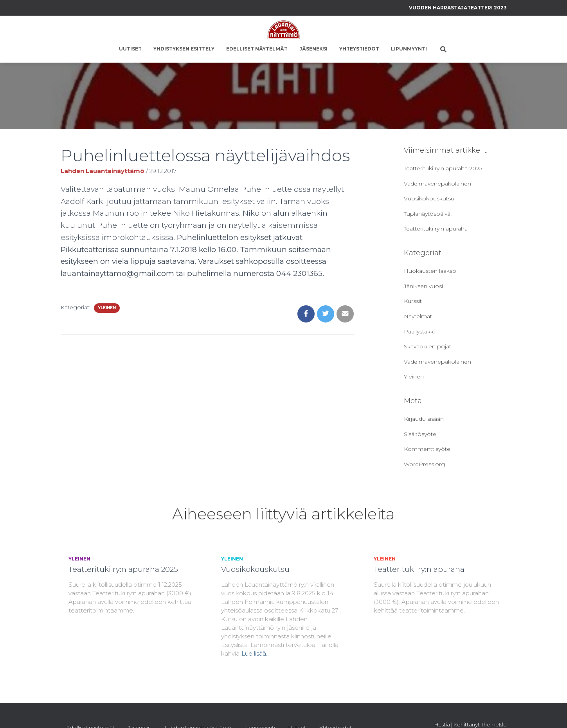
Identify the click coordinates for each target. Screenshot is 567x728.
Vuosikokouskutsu (429, 198)
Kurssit (413, 301)
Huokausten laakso (430, 271)
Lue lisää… (256, 653)
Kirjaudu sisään (424, 419)
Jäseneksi (313, 49)
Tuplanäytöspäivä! (428, 214)
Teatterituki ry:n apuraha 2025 (443, 168)
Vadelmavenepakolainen (437, 184)
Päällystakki (419, 332)
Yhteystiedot (359, 49)
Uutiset (130, 49)
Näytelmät (418, 316)
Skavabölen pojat (427, 346)
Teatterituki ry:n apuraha (436, 229)
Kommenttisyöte (427, 449)
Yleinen (107, 308)
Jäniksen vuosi (423, 286)
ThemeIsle (494, 724)
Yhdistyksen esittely (184, 49)
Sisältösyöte (420, 434)
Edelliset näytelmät (257, 49)
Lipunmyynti (409, 49)
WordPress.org (424, 464)
